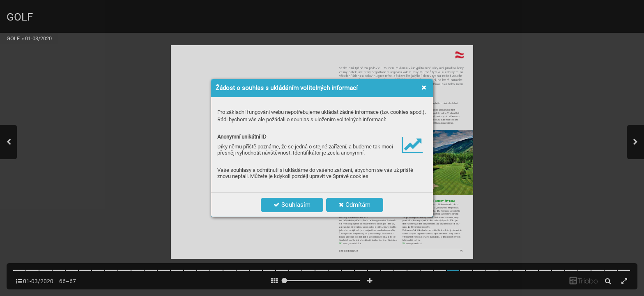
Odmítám (355, 205)
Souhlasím (292, 205)
